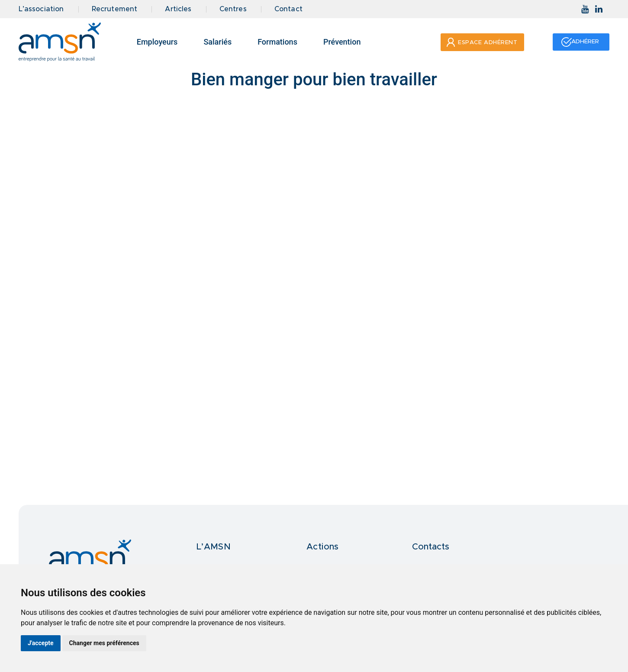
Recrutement (115, 9)
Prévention (342, 42)
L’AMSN (214, 547)
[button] (481, 42)
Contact (288, 9)
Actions (323, 547)
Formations (277, 42)
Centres (233, 9)
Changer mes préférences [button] (104, 643)
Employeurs (157, 42)
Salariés (217, 42)
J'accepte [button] (41, 643)
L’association (41, 9)
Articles (178, 9)
